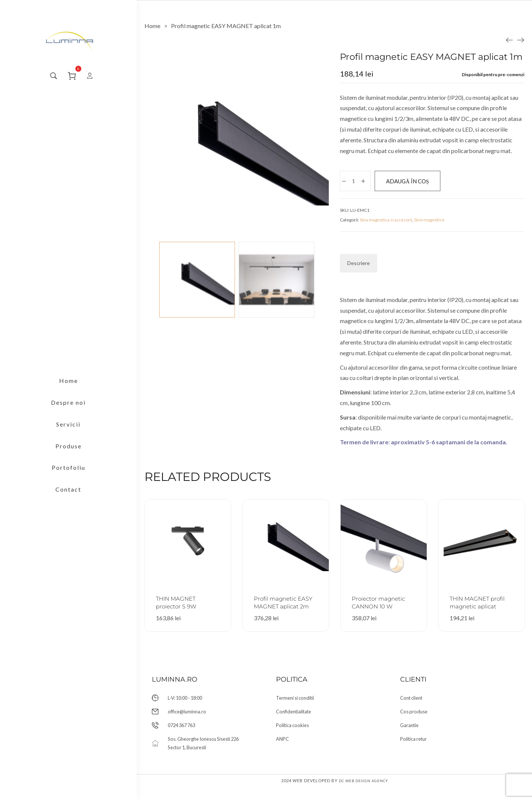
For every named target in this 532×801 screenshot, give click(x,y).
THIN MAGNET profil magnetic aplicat (475, 608)
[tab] (359, 265)
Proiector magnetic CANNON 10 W (376, 608)
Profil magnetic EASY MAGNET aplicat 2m (279, 608)
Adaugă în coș (421, 182)
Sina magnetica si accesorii (386, 222)
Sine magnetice (429, 222)
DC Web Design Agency (363, 795)
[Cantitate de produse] (355, 182)
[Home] (152, 26)
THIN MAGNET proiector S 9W (180, 604)
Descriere (359, 265)
